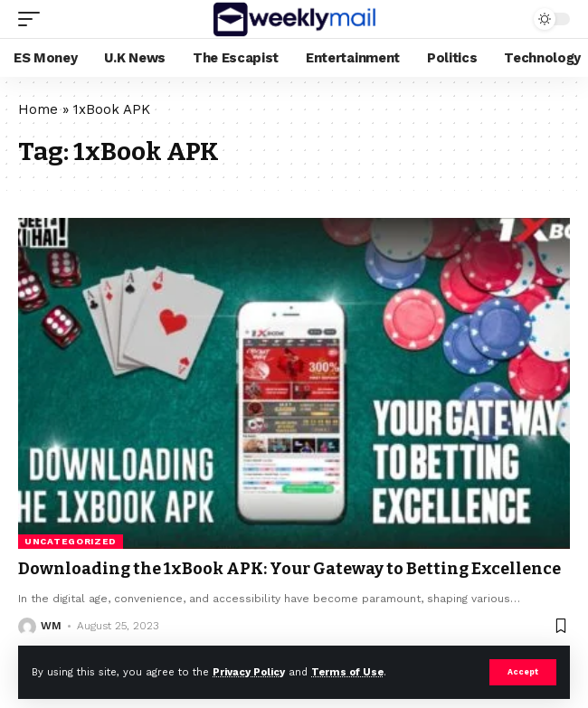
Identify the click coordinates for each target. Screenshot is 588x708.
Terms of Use (347, 672)
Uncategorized (71, 541)
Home (38, 109)
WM (51, 626)
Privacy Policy (249, 672)
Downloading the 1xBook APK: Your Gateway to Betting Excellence (289, 569)
